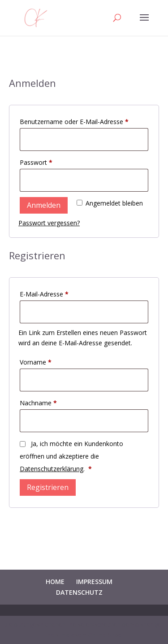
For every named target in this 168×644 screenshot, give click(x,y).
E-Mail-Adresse (60, 293)
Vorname (36, 362)
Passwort (52, 161)
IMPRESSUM (94, 582)
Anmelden (44, 205)
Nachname (38, 403)
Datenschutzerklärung (52, 469)
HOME (55, 582)
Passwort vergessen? (49, 223)
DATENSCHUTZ (79, 592)
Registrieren (48, 487)
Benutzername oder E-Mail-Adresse (84, 121)
